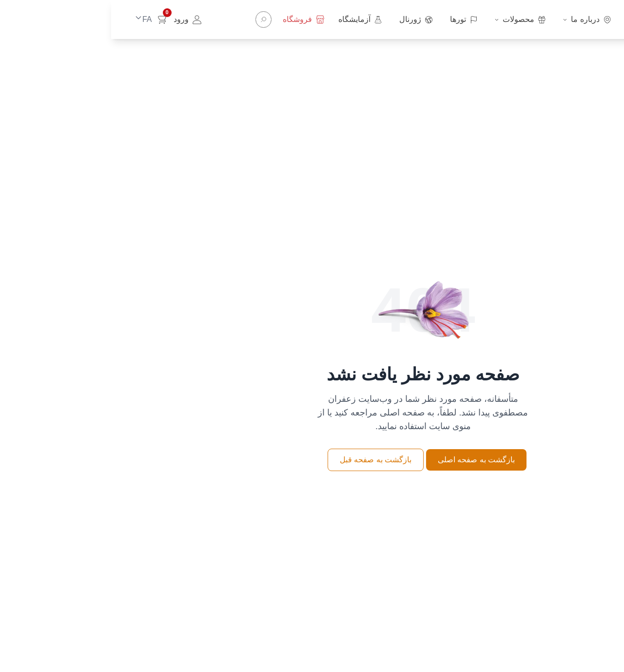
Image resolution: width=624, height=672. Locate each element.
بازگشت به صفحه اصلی (365, 460)
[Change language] (29, 20)
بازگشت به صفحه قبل (264, 460)
